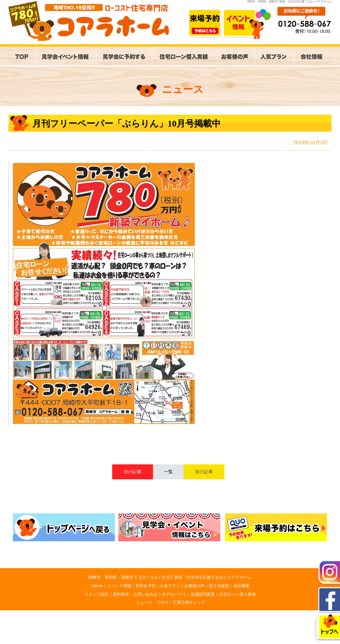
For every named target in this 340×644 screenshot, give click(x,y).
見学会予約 (146, 586)
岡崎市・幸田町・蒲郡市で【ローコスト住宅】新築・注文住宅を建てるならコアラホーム (170, 577)
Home (97, 586)
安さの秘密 (219, 586)
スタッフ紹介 (97, 594)
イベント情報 (119, 586)
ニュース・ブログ (152, 602)
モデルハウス (174, 594)
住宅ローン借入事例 (237, 594)
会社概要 (241, 586)
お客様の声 (194, 586)
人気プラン (170, 586)
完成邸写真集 (203, 594)
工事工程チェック (189, 602)
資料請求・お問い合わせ (135, 594)
